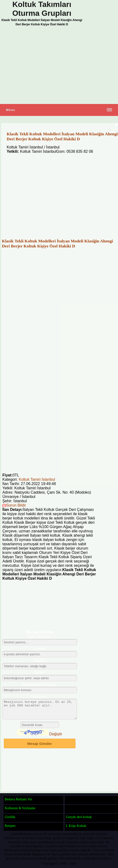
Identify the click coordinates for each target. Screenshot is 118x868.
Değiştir (56, 738)
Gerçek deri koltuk (79, 817)
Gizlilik (10, 817)
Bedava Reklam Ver (19, 799)
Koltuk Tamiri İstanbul (37, 479)
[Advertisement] (59, 66)
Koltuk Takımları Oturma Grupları (42, 9)
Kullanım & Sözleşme (20, 808)
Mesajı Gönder (40, 747)
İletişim (10, 826)
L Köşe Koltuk (76, 826)
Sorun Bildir (16, 505)
